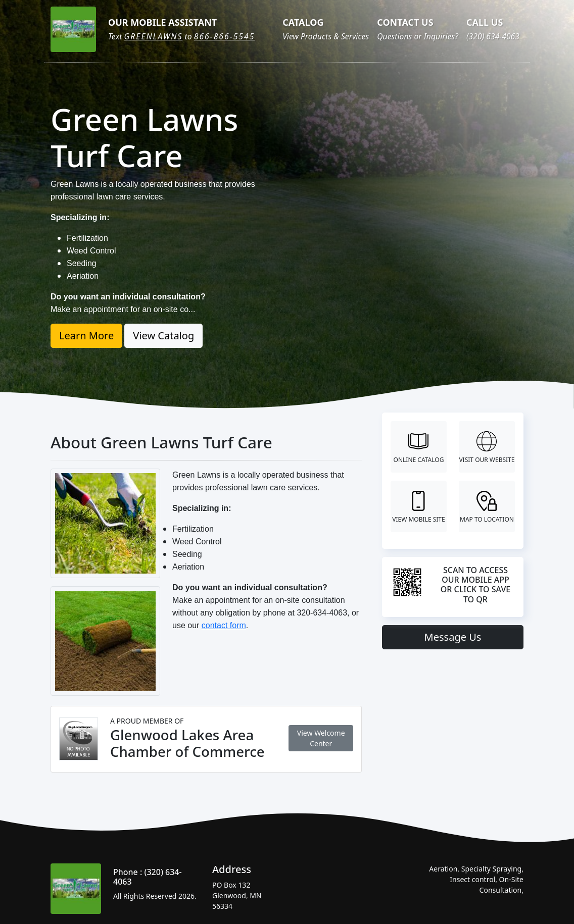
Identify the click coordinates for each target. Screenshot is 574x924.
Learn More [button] (86, 336)
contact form (224, 625)
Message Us (453, 637)
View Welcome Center (321, 738)
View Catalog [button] (163, 336)
